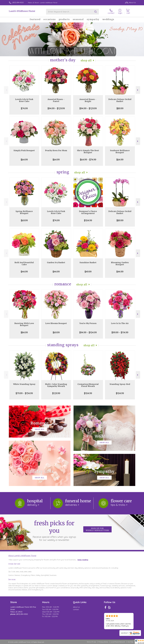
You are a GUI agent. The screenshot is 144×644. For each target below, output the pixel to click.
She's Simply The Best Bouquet (88, 151)
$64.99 (24, 160)
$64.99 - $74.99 (88, 160)
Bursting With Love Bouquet (24, 324)
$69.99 (24, 220)
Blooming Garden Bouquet (120, 264)
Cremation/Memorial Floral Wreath (88, 385)
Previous (6, 90)
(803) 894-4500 (18, 3)
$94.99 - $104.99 (88, 332)
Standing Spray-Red (120, 384)
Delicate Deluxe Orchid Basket (120, 100)
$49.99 (88, 272)
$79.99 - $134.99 (24, 393)
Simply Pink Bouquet (24, 150)
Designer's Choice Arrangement (88, 212)
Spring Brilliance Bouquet (24, 212)
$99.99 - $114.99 (120, 332)
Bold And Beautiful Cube (24, 264)
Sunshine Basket (88, 262)
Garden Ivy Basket (56, 262)
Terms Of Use (91, 642)
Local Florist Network (118, 642)
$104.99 (88, 220)
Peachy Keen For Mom (56, 150)
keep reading (83, 560)
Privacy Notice (103, 642)
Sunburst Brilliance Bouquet (120, 151)
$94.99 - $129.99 (56, 108)
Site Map (130, 642)
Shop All (86, 60)
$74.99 (24, 108)
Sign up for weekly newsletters (97, 529)
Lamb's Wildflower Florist (22, 11)
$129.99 (56, 393)
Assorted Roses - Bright (88, 100)
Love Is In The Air (120, 323)
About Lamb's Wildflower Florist (22, 556)
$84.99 (24, 332)
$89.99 (120, 108)
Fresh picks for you (54, 530)
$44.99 (24, 272)
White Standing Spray (24, 384)
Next (138, 90)
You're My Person (88, 323)
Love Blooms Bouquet (56, 323)
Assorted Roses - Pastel (56, 100)
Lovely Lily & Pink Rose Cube (24, 100)
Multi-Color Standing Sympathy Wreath (56, 385)
